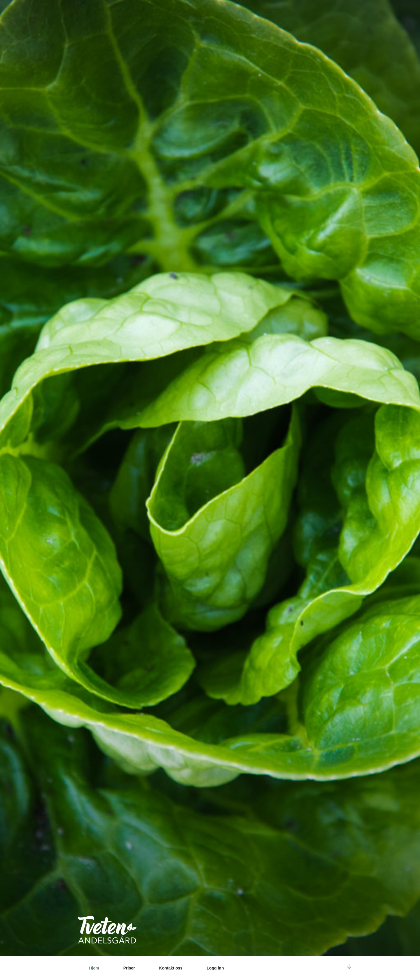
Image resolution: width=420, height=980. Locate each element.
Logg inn (215, 968)
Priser (129, 968)
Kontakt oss (171, 968)
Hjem (94, 968)
